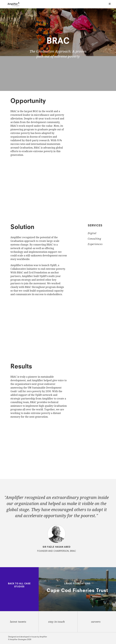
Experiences (95, 244)
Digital (92, 233)
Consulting (94, 239)
